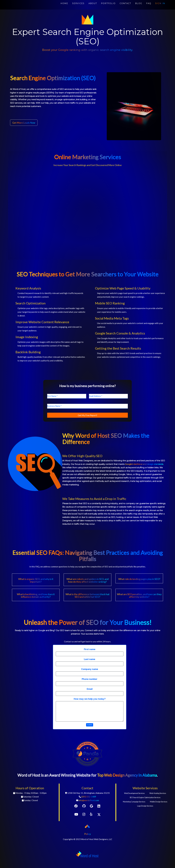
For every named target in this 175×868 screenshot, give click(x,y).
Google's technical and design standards (144, 464)
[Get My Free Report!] (87, 415)
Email (90, 689)
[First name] (90, 654)
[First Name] (67, 396)
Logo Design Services (145, 806)
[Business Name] (87, 406)
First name (90, 649)
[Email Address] (108, 396)
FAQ (149, 3)
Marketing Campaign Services (134, 802)
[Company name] (90, 674)
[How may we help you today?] (90, 711)
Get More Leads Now (24, 123)
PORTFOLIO (108, 3)
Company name (90, 669)
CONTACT (125, 3)
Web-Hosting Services (158, 793)
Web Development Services (134, 793)
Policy (87, 834)
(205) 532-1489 (89, 797)
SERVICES (78, 3)
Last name (90, 659)
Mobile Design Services (159, 802)
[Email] (90, 694)
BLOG (139, 3)
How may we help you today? (90, 699)
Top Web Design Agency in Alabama (127, 775)
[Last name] (90, 664)
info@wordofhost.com (89, 800)
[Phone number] (90, 684)
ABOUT (93, 3)
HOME (64, 3)
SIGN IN (160, 3)
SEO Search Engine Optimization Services (145, 798)
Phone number (90, 679)
